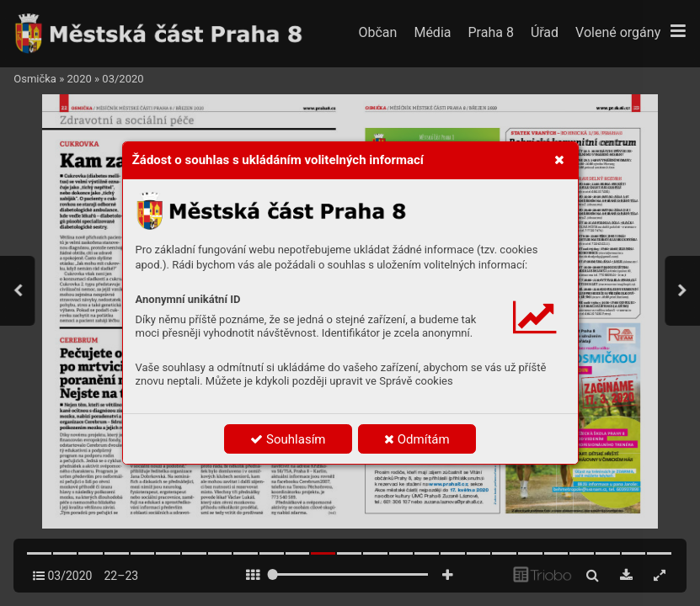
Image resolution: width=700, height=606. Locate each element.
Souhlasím (288, 439)
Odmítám (417, 439)
